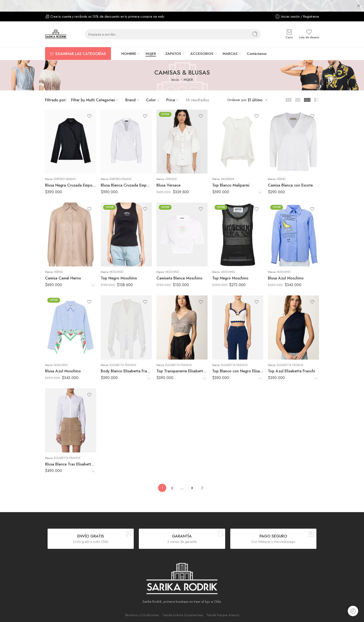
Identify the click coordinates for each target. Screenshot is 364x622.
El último (255, 88)
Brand (133, 88)
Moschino (116, 260)
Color (153, 88)
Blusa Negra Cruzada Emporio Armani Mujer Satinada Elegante (71, 174)
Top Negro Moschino (119, 266)
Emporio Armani (65, 167)
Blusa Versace (168, 174)
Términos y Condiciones (142, 603)
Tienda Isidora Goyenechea (183, 603)
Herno (281, 167)
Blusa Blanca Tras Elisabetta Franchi (71, 452)
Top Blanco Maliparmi (231, 174)
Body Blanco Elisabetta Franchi (126, 359)
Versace (171, 167)
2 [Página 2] (172, 476)
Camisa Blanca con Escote (290, 174)
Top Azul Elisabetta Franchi (291, 359)
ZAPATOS (173, 42)
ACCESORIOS (202, 42)
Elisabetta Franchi (123, 354)
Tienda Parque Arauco (223, 603)
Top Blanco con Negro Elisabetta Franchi (238, 359)
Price (173, 88)
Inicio (175, 68)
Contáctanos (257, 42)
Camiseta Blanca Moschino (179, 266)
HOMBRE (129, 42)
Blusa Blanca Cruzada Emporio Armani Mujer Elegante (126, 174)
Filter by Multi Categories (95, 88)
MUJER (151, 42)
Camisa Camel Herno (63, 266)
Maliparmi (228, 167)
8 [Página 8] (192, 476)
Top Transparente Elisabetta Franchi (182, 359)
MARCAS (230, 42)
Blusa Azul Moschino (286, 266)
